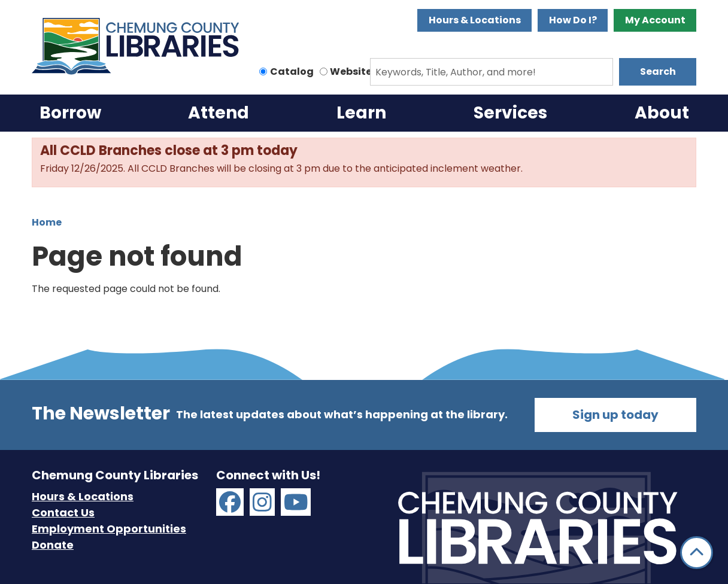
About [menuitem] (662, 113)
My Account (655, 20)
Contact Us (63, 512)
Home (47, 222)
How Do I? (573, 20)
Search (658, 72)
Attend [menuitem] (219, 113)
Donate (53, 545)
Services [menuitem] (510, 113)
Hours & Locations (475, 20)
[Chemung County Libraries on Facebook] (230, 502)
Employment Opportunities (109, 529)
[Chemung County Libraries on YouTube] (296, 502)
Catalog (292, 72)
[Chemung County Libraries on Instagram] (262, 502)
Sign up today (615, 415)
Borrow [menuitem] (70, 113)
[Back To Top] (697, 553)
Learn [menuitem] (361, 113)
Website (351, 72)
